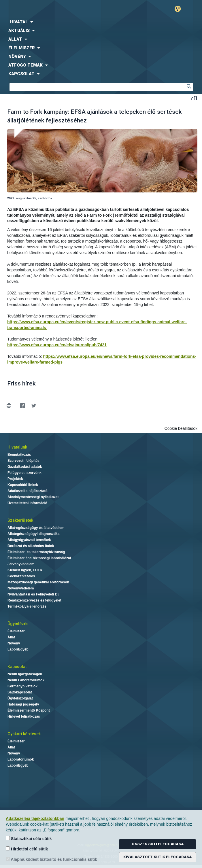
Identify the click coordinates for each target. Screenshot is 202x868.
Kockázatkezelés (21, 576)
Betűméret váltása (194, 98)
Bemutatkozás (19, 455)
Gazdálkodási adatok (25, 467)
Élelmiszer (16, 631)
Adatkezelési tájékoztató (28, 491)
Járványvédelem (21, 564)
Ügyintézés (18, 624)
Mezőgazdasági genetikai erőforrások (38, 582)
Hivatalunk (17, 447)
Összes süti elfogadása (158, 844)
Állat (11, 637)
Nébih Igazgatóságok (25, 674)
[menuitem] (101, 22)
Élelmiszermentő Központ (29, 710)
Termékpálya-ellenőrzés (27, 606)
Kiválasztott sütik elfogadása (157, 857)
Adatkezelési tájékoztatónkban (35, 818)
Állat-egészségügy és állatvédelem (36, 528)
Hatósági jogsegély (23, 704)
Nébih (51, 9)
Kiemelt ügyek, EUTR (25, 570)
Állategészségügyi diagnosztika (34, 534)
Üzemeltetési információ (27, 503)
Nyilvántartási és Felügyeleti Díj (33, 594)
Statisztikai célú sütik (29, 838)
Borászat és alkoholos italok (31, 546)
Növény (14, 643)
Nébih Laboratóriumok (26, 680)
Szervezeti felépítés (23, 461)
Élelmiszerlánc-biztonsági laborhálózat (39, 558)
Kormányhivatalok (22, 686)
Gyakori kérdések (24, 734)
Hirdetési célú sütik (27, 849)
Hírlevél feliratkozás (24, 716)
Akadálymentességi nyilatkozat (33, 497)
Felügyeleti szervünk (24, 473)
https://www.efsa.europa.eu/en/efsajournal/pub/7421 (57, 345)
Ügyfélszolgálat (20, 698)
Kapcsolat (17, 667)
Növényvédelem (21, 588)
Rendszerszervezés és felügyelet (34, 600)
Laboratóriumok (21, 759)
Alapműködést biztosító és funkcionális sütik (51, 859)
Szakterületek (20, 520)
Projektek (15, 479)
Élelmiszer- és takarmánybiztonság (36, 552)
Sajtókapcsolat (20, 692)
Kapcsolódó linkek (23, 485)
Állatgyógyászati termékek (29, 540)
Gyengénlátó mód (180, 9)
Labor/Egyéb (18, 649)
